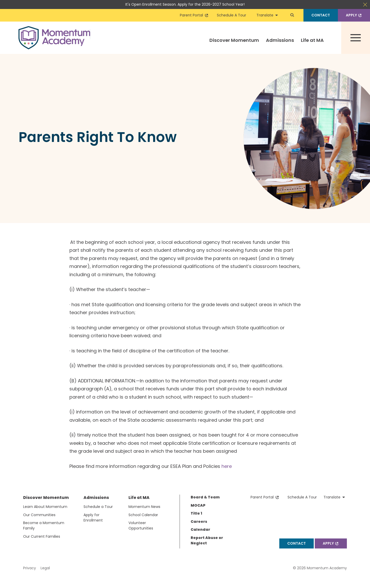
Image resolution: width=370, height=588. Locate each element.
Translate (267, 15)
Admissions (280, 40)
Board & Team (205, 497)
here (227, 466)
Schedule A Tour (232, 15)
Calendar (200, 529)
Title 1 (196, 513)
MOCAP (198, 505)
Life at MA (312, 40)
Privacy (30, 568)
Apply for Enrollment (93, 518)
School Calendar (143, 515)
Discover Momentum (234, 40)
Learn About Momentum (45, 507)
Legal (45, 568)
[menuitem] (234, 45)
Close (365, 5)
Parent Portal (194, 15)
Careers (199, 522)
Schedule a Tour (98, 507)
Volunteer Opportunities (141, 526)
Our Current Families (42, 536)
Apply (354, 15)
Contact (321, 15)
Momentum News (144, 507)
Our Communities (39, 515)
